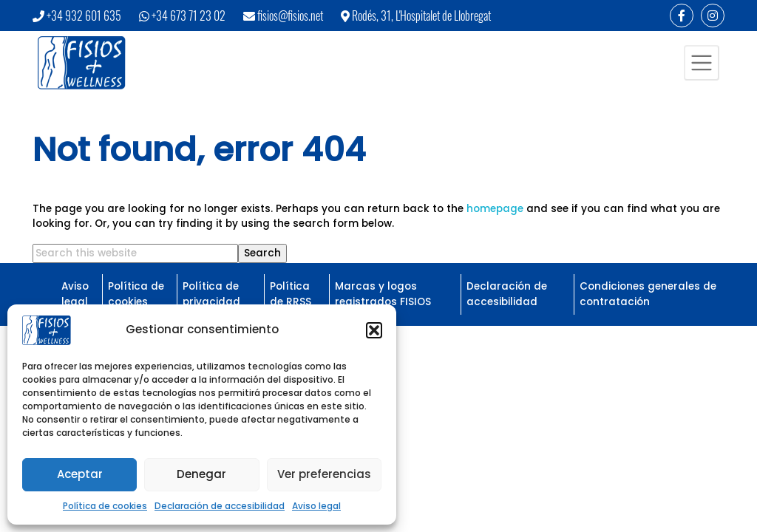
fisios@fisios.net (290, 16)
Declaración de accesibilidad (220, 506)
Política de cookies (105, 506)
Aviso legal (316, 506)
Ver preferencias (324, 474)
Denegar (201, 474)
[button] (374, 330)
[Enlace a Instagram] (713, 16)
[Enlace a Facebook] (682, 16)
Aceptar (80, 474)
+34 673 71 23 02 (189, 16)
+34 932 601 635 (84, 16)
